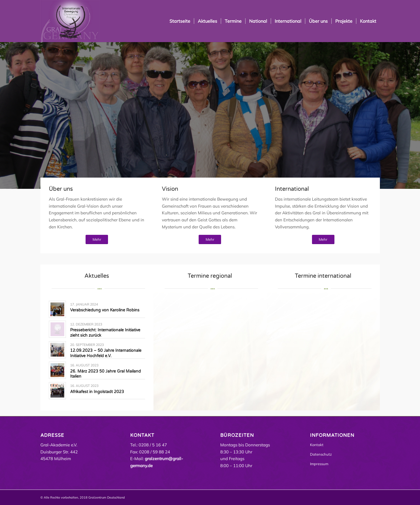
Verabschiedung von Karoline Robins (105, 310)
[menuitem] (180, 21)
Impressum (319, 464)
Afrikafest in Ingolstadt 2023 (97, 392)
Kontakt (317, 445)
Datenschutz (321, 454)
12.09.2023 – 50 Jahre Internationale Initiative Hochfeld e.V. (106, 353)
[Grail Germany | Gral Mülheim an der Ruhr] (70, 21)
